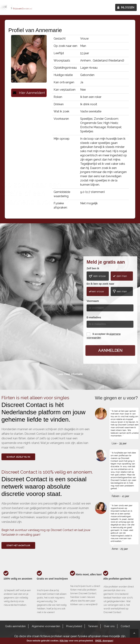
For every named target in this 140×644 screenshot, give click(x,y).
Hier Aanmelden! (29, 93)
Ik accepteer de (104, 336)
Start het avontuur (18, 546)
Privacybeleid (74, 626)
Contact (125, 626)
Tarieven (93, 626)
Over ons (109, 626)
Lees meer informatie (70, 374)
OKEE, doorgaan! (104, 641)
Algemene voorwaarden (46, 626)
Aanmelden (110, 350)
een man (122, 276)
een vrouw (100, 276)
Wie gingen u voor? (15, 301)
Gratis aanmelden (15, 626)
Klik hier (64, 641)
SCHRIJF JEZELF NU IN (18, 457)
